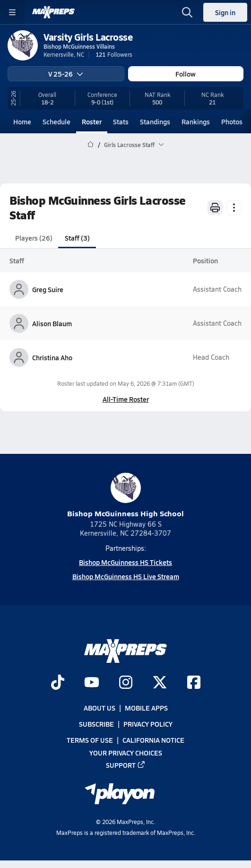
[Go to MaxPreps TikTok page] (58, 683)
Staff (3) (77, 238)
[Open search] (187, 12)
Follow (186, 74)
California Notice (153, 740)
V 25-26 (66, 74)
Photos (232, 122)
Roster (92, 122)
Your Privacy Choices (126, 752)
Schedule (56, 122)
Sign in (225, 12)
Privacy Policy (148, 724)
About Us (100, 708)
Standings (155, 122)
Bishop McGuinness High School (125, 496)
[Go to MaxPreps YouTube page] (92, 683)
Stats (121, 122)
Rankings (196, 122)
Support (126, 765)
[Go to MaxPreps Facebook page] (194, 683)
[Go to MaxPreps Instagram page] (126, 683)
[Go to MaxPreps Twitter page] (160, 683)
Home (22, 122)
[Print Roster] (215, 208)
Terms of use (90, 740)
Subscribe (96, 724)
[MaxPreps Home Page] (91, 145)
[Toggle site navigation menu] (12, 12)
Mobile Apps (146, 708)
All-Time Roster (126, 399)
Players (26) (34, 238)
